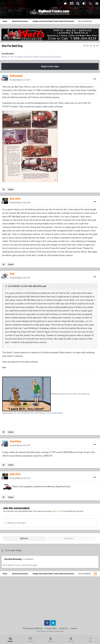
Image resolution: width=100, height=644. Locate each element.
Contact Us (64, 628)
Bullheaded (9, 54)
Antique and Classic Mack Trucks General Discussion (39, 57)
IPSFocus (39, 628)
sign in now (57, 511)
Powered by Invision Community (50, 631)
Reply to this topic (50, 66)
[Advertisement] (50, 599)
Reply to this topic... (16, 523)
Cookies (74, 628)
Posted (20, 80)
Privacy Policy (51, 628)
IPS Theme (27, 628)
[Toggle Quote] (6, 286)
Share (24, 538)
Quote (11, 189)
